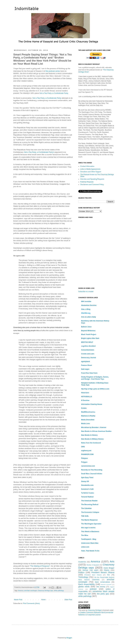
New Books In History (89, 435)
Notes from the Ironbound (91, 443)
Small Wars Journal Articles (92, 474)
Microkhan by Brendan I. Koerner (94, 427)
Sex (108, 575)
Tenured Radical (87, 497)
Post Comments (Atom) (31, 603)
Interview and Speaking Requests (92, 179)
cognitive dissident (88, 346)
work (83, 610)
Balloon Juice (86, 327)
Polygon (84, 462)
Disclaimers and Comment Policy (92, 185)
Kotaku (84, 408)
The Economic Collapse (90, 512)
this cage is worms (88, 528)
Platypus (84, 458)
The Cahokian (86, 508)
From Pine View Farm (89, 373)
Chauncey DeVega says (45, 591)
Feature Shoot (87, 365)
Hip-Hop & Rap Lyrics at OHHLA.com (95, 389)
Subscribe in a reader (86, 292)
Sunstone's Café (87, 489)
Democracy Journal (89, 358)
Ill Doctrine (85, 400)
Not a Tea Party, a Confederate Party (54, 93)
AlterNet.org (86, 313)
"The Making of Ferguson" (40, 566)
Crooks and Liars (88, 354)
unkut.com (85, 547)
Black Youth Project (89, 334)
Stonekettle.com (87, 485)
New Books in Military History (92, 439)
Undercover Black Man (90, 543)
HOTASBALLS (87, 397)
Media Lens (85, 424)
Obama (106, 570)
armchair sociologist (31, 591)
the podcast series (53, 71)
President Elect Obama (93, 575)
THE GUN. (85, 516)
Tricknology (83, 577)
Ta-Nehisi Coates (88, 493)
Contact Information (87, 166)
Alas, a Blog (86, 309)
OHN (83, 447)
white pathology (59, 591)
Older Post (68, 600)
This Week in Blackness (90, 532)
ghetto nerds (84, 587)
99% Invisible (86, 302)
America (21, 591)
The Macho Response (89, 520)
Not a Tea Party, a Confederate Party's (39, 152)
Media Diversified (88, 420)
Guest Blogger (109, 568)
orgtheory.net (86, 451)
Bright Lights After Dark (90, 338)
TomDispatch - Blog (89, 539)
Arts (112, 562)
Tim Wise (85, 535)
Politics (81, 572)
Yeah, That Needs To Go (90, 551)
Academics (82, 562)
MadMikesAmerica (88, 412)
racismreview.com (88, 466)
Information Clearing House (92, 404)
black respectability (87, 584)
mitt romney (101, 587)
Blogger (69, 638)
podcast (93, 589)
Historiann (85, 393)
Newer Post (18, 600)
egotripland (85, 361)
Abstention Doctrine (89, 305)
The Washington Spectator (91, 524)
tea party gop (103, 594)
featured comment (106, 585)
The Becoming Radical (90, 505)
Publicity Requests (87, 182)
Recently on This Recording (92, 470)
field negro (85, 369)
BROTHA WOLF (87, 342)
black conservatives (102, 582)
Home (43, 600)
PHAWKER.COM (87, 454)
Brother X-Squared (93, 565)
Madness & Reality (88, 416)
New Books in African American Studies (96, 431)
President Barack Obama (103, 572)
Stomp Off (85, 481)
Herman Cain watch (91, 570)
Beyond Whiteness (88, 331)
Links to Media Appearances (90, 169)
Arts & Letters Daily (89, 317)
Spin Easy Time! (87, 478)
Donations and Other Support (91, 172)
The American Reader (89, 501)
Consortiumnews (88, 350)
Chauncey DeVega (94, 610)
